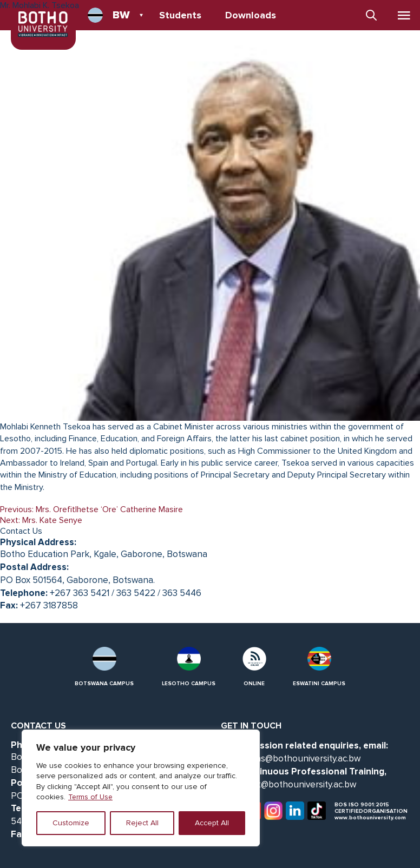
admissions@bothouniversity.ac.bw (291, 758)
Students (180, 15)
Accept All (212, 823)
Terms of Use (91, 797)
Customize (71, 823)
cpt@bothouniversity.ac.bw (302, 784)
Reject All (142, 823)
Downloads (251, 15)
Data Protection (196, 38)
